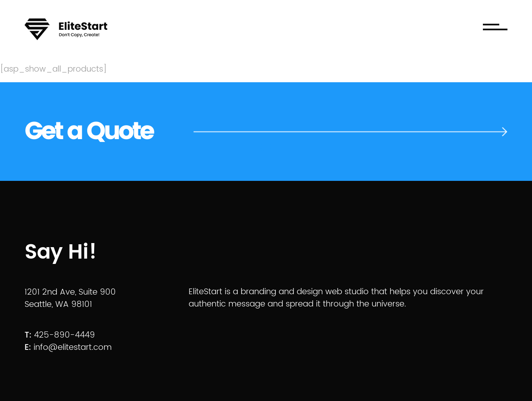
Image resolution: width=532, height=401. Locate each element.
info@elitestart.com (73, 348)
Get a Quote (89, 132)
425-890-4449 (64, 335)
